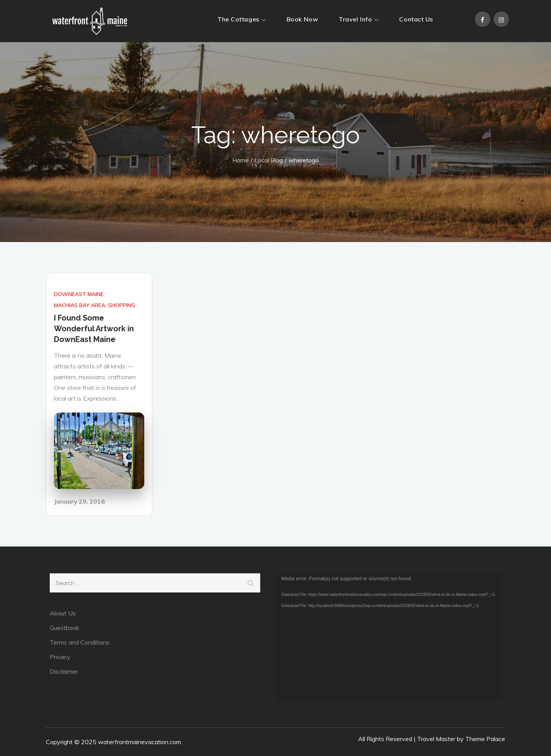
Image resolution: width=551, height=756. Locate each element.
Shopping (121, 305)
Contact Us (416, 19)
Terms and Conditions (80, 642)
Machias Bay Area (80, 305)
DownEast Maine (79, 294)
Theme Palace (485, 739)
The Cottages (242, 19)
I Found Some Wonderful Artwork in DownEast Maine (94, 329)
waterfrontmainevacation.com (139, 742)
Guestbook (64, 628)
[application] (388, 637)
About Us (63, 613)
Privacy (60, 657)
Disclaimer (64, 671)
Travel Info (359, 19)
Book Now (302, 19)
